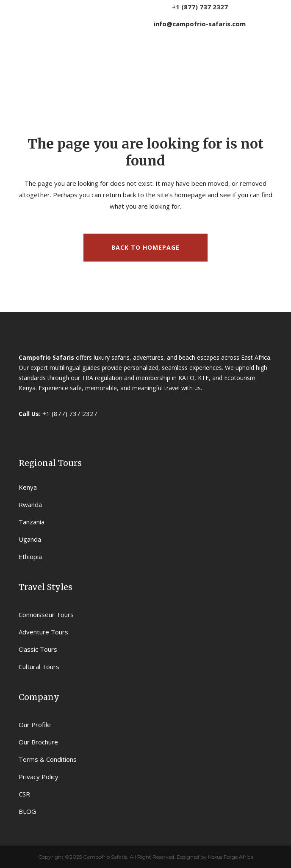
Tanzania (32, 522)
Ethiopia (30, 557)
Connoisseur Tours (46, 614)
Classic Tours (38, 649)
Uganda (30, 539)
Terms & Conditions (48, 759)
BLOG (27, 811)
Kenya (28, 487)
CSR (24, 794)
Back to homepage (145, 247)
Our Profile (35, 725)
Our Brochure (38, 742)
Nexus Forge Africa (230, 857)
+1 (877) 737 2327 (200, 7)
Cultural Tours (39, 667)
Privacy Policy (39, 777)
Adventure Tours (43, 632)
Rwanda (30, 504)
